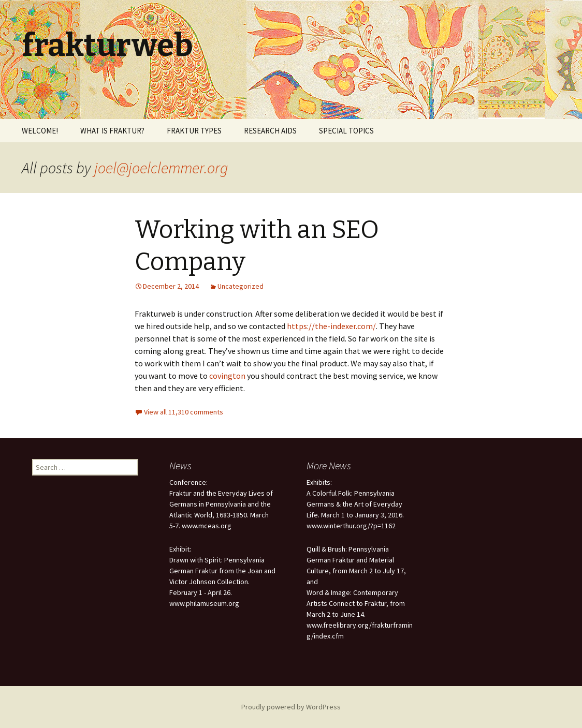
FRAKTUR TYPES (194, 131)
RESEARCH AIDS (270, 131)
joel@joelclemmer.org (161, 168)
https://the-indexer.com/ (331, 326)
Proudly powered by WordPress (291, 707)
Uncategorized (241, 286)
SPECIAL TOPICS (346, 131)
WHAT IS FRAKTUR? (112, 131)
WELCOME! (40, 131)
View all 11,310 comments (184, 412)
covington (227, 376)
